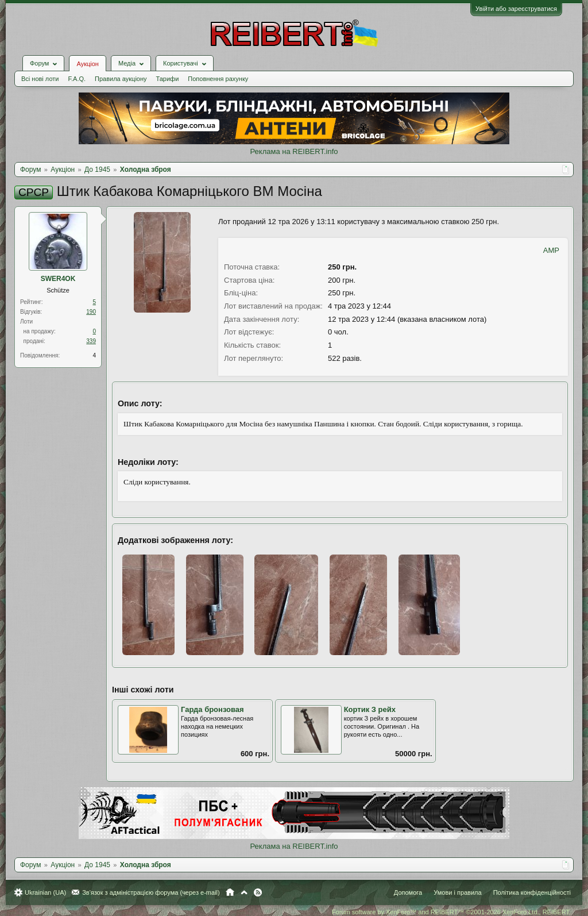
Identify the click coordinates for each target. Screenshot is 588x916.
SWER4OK (58, 279)
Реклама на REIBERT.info (294, 151)
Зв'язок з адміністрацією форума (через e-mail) (151, 892)
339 (91, 341)
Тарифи (168, 79)
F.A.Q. (77, 79)
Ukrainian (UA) (45, 892)
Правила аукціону (121, 79)
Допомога (408, 892)
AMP (551, 250)
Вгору (244, 892)
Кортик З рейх (370, 709)
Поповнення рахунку (218, 79)
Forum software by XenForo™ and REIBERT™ (451, 912)
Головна (230, 892)
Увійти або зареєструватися (516, 9)
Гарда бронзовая (212, 709)
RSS (258, 892)
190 (91, 312)
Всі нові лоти (40, 79)
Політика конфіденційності (532, 892)
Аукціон (87, 64)
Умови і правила (457, 892)
